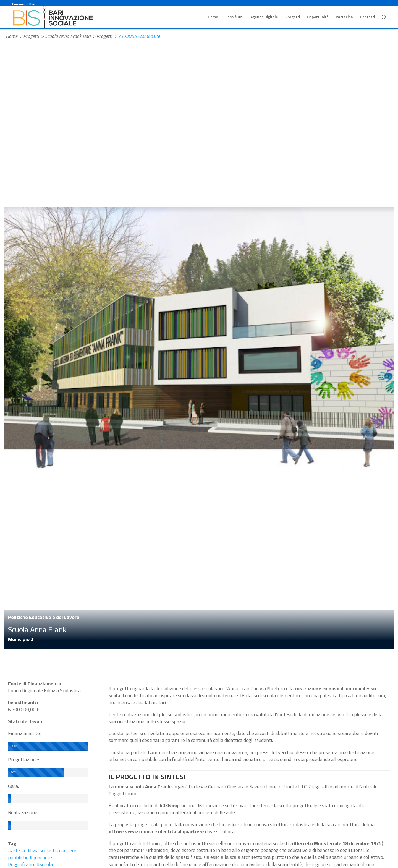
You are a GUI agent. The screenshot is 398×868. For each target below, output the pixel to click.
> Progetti (29, 36)
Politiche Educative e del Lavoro (44, 617)
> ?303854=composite (137, 36)
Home (213, 17)
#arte (14, 850)
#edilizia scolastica (40, 850)
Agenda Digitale (264, 17)
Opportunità (318, 17)
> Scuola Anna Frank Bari (66, 36)
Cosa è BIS (234, 17)
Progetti (293, 17)
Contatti (367, 17)
